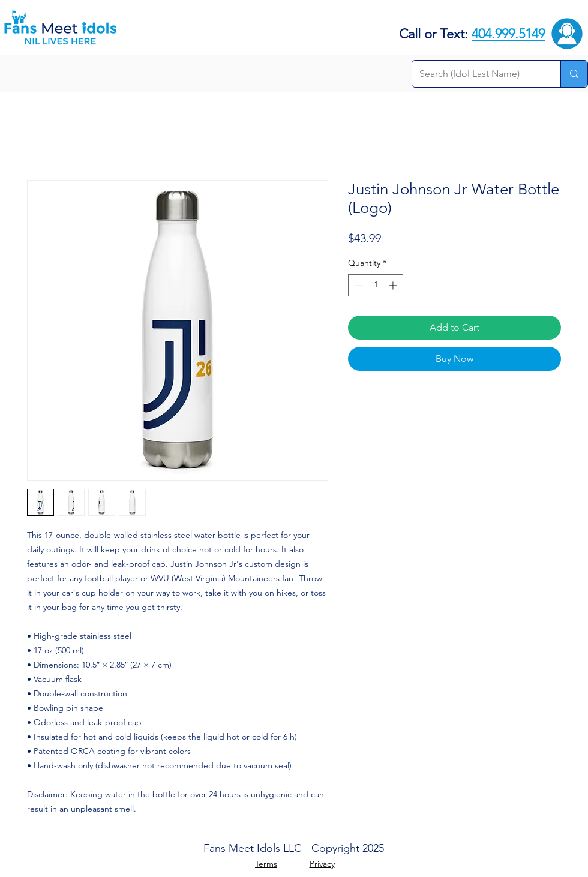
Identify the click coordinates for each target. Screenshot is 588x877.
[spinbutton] (376, 285)
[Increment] (394, 285)
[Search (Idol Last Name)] (477, 74)
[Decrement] (357, 285)
